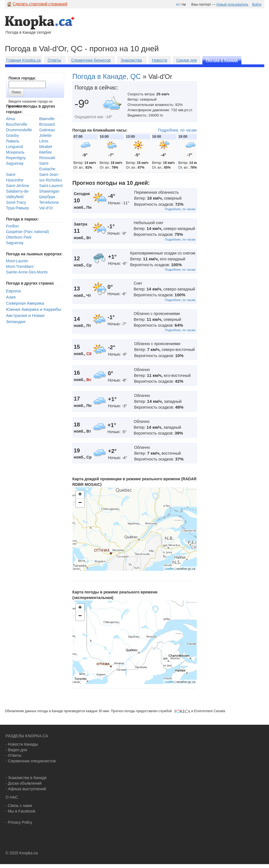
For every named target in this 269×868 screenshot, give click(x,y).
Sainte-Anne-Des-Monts (27, 272)
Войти (257, 4)
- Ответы (14, 755)
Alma (11, 119)
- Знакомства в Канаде (26, 778)
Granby (13, 135)
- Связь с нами (19, 806)
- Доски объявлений (24, 783)
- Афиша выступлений (26, 789)
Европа (13, 291)
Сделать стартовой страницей (40, 4)
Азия (11, 297)
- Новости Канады (22, 744)
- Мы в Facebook (20, 811)
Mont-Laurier (17, 261)
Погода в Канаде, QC (107, 76)
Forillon (13, 226)
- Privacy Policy (19, 822)
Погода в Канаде (222, 60)
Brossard (47, 124)
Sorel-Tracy (16, 202)
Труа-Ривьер (18, 208)
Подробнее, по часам (177, 130)
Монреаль (15, 152)
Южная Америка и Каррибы (34, 309)
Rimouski (47, 158)
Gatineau (47, 130)
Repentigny (16, 158)
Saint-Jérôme (18, 186)
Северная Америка (25, 303)
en (178, 4)
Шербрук (47, 197)
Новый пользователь (232, 4)
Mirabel (46, 147)
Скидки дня (186, 60)
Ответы (54, 60)
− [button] (80, 503)
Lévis (44, 141)
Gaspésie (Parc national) (28, 232)
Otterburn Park (19, 237)
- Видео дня (16, 750)
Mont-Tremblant (20, 266)
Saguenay (15, 163)
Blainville (47, 119)
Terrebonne (49, 202)
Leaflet (169, 569)
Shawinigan (49, 191)
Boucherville (17, 124)
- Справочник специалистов (31, 761)
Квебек (46, 152)
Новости (160, 60)
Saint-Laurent (51, 186)
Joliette (45, 135)
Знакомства (131, 60)
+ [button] (80, 495)
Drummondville (19, 130)
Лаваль (13, 141)
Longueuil (15, 147)
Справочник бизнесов (91, 60)
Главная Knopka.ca (24, 60)
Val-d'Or (46, 208)
